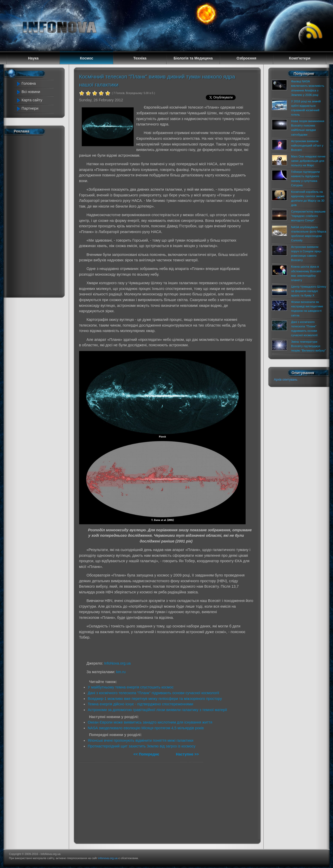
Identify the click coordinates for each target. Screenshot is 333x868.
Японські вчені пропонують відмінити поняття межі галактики (140, 740)
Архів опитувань (286, 380)
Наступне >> (187, 754)
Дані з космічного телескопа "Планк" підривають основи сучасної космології (153, 693)
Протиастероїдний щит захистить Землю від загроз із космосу (142, 746)
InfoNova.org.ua (117, 663)
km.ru (121, 672)
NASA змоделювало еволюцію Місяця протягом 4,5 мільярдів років (146, 728)
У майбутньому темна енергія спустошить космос (131, 687)
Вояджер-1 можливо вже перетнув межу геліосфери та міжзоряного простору (155, 699)
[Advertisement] (37, 215)
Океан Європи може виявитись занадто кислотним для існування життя (150, 722)
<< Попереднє (147, 754)
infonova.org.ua (108, 858)
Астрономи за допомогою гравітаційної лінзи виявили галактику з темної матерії (157, 710)
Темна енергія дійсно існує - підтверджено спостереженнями (140, 704)
